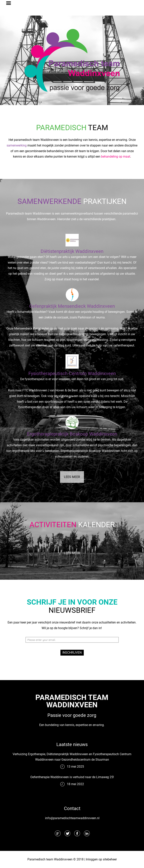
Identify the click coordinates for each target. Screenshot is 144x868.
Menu (10, 3)
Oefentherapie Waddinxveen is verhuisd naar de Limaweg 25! (72, 777)
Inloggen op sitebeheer (101, 859)
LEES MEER (72, 477)
